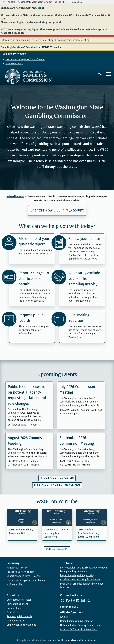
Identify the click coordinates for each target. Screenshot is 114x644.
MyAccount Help (14, 64)
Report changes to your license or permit (34, 279)
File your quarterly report (20, 572)
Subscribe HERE (15, 196)
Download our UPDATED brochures (45, 47)
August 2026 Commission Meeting (28, 441)
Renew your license (84, 239)
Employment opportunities (21, 625)
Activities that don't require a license (80, 580)
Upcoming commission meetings (73, 40)
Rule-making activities (79, 318)
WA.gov (64, 617)
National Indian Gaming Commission (81, 625)
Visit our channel (57, 549)
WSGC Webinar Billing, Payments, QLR (21, 531)
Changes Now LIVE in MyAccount (57, 210)
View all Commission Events (56, 478)
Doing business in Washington (77, 621)
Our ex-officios (15, 608)
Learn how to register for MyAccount (25, 59)
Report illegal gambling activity (77, 575)
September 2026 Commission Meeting (77, 441)
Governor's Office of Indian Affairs (79, 629)
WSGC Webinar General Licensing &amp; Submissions (56, 533)
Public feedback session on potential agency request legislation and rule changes (28, 395)
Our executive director (19, 600)
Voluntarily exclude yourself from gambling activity (84, 279)
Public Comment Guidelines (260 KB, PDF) (57, 485)
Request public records (31, 318)
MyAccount (38, 8)
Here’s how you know (73, 2)
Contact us (12, 612)
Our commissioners (17, 604)
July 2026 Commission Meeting (77, 390)
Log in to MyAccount (14, 54)
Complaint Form (15, 621)
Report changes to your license (24, 576)
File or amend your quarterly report (34, 242)
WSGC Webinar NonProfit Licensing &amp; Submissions (90, 533)
